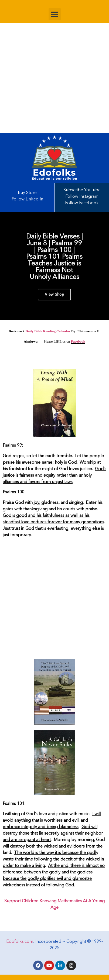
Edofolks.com (20, 942)
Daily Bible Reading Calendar (48, 331)
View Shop (54, 296)
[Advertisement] (54, 78)
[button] (55, 14)
